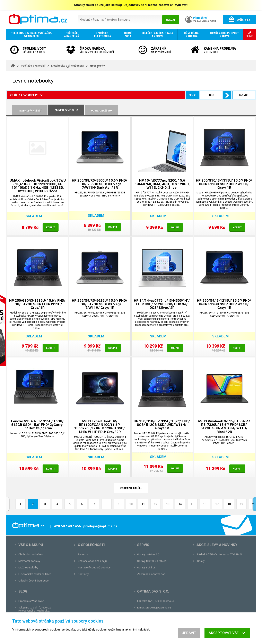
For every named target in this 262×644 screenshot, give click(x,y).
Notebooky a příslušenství (68, 66)
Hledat (171, 20)
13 (168, 504)
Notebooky (97, 66)
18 (229, 504)
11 (143, 504)
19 (242, 504)
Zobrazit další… (131, 488)
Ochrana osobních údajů (92, 561)
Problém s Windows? (31, 601)
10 (131, 504)
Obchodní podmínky (30, 554)
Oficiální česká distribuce (33, 581)
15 (192, 504)
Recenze (83, 554)
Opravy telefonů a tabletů (152, 561)
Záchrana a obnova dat (151, 574)
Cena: (53, 95)
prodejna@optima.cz (158, 608)
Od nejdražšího (101, 111)
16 (205, 504)
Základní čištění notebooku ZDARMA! (219, 554)
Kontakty (83, 574)
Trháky (200, 561)
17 (217, 504)
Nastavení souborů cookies (94, 568)
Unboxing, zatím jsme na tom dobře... (41, 617)
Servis (143, 545)
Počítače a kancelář (33, 66)
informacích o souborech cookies (38, 639)
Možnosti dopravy (29, 561)
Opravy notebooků (148, 554)
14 (180, 504)
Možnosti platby (28, 568)
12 (156, 504)
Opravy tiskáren (146, 568)
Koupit (51, 227)
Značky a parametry (26, 95)
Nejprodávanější (30, 111)
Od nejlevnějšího (66, 110)
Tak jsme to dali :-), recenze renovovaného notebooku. (35, 609)
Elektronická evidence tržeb (35, 574)
